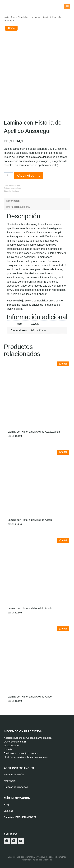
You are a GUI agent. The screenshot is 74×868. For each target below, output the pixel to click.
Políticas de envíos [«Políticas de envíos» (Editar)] (14, 774)
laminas (15, 191)
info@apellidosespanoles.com (33, 757)
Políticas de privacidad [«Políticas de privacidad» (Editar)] (16, 787)
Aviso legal (10, 781)
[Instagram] (14, 841)
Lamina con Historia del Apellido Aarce (30, 697)
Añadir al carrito (28, 176)
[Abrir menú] (67, 6)
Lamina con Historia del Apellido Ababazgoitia (34, 432)
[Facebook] (7, 841)
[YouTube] (21, 841)
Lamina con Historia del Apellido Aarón (30, 520)
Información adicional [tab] (18, 207)
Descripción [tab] (13, 201)
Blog (6, 805)
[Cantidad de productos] (9, 176)
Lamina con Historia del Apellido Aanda (30, 608)
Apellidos (17, 188)
